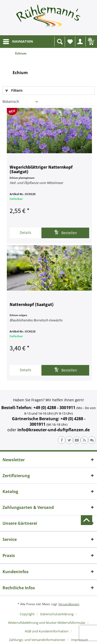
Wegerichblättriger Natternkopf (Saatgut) (41, 170)
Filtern (14, 90)
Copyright (27, 614)
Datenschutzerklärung (57, 614)
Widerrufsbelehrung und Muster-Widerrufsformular (47, 623)
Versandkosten (69, 604)
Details (26, 233)
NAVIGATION (18, 41)
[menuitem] (18, 42)
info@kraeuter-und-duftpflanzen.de (54, 430)
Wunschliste (71, 43)
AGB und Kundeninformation (47, 631)
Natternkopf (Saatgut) (32, 305)
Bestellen (66, 232)
